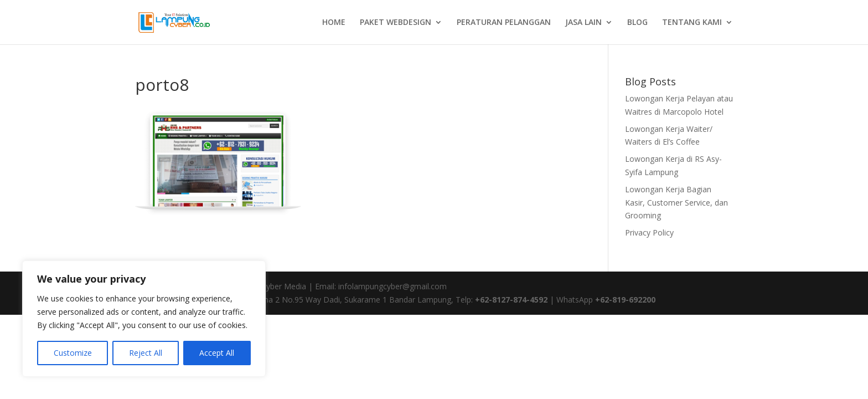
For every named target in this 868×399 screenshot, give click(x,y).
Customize (73, 353)
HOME (334, 23)
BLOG (637, 23)
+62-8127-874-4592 (511, 300)
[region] (144, 319)
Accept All (217, 353)
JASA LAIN (583, 23)
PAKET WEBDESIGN (396, 23)
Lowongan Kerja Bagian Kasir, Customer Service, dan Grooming (676, 203)
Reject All (146, 353)
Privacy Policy (649, 232)
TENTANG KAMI (692, 23)
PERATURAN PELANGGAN (504, 23)
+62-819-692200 (625, 300)
